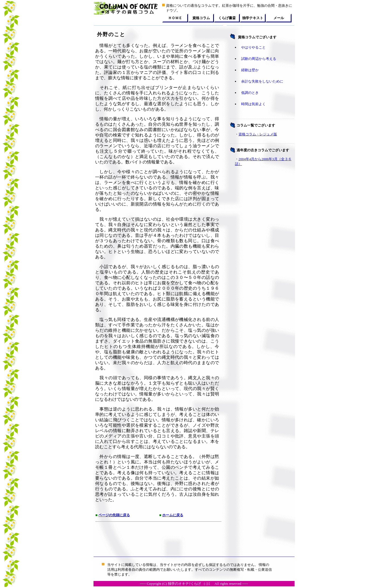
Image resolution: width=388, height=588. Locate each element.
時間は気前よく (253, 104)
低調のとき (250, 93)
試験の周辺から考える (259, 59)
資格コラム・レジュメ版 (258, 134)
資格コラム (201, 18)
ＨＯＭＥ (175, 18)
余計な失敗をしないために (262, 81)
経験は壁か (250, 70)
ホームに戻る (173, 515)
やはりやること (253, 47)
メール (279, 18)
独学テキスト (253, 18)
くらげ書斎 (227, 18)
